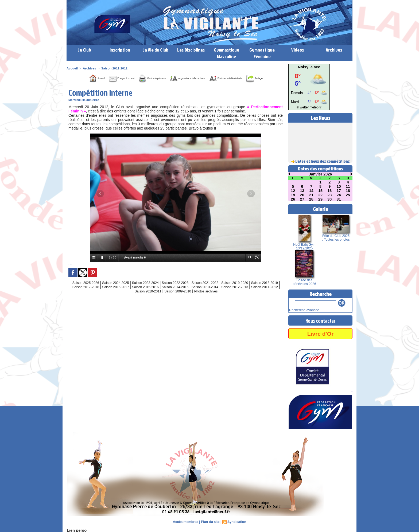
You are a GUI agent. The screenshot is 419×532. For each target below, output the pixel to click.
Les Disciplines (191, 50)
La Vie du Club (155, 50)
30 (329, 199)
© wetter (304, 107)
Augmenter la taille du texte (209, 78)
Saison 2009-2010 (200, 299)
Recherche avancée (302, 310)
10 (339, 186)
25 (348, 195)
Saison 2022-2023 (186, 290)
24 (339, 195)
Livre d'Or (320, 333)
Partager (182, 86)
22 (320, 195)
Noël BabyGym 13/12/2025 (304, 247)
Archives (334, 50)
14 (311, 191)
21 (311, 195)
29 (320, 199)
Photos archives (232, 299)
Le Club (84, 50)
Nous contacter (320, 320)
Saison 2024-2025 (119, 290)
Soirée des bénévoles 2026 (304, 282)
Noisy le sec (309, 67)
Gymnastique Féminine (262, 53)
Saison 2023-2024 (152, 290)
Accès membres (186, 521)
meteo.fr (314, 107)
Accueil (72, 68)
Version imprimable (158, 78)
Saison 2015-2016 (174, 294)
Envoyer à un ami (114, 78)
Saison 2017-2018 (107, 294)
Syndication (236, 521)
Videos (298, 50)
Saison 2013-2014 (241, 294)
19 (293, 195)
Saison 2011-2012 (112, 68)
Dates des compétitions (321, 169)
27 (302, 199)
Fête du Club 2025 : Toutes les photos (336, 238)
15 (320, 191)
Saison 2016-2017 (141, 294)
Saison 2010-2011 (167, 299)
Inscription (120, 50)
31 (339, 199)
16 (329, 191)
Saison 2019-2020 (253, 290)
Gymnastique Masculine (226, 53)
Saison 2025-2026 (85, 290)
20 (302, 195)
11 (348, 186)
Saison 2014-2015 (207, 294)
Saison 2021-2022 (219, 290)
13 (302, 191)
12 (293, 191)
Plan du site (210, 521)
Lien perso (76, 530)
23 (329, 195)
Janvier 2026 (320, 174)
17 (339, 191)
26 (293, 199)
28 (311, 199)
